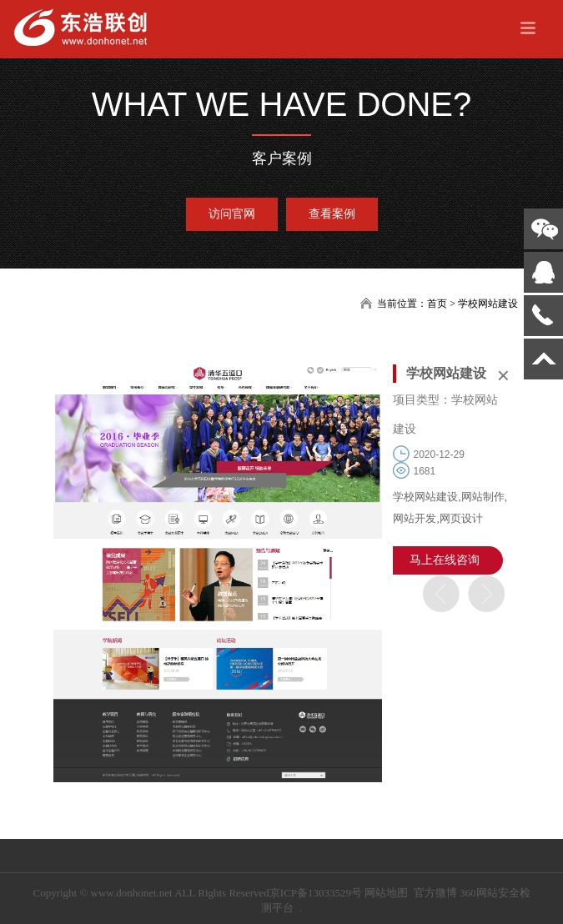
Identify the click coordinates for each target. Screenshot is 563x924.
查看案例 (332, 214)
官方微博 (435, 893)
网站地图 (386, 893)
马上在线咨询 (445, 560)
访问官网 (232, 214)
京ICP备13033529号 (316, 893)
